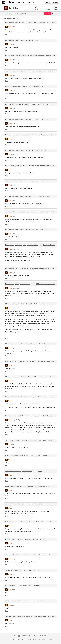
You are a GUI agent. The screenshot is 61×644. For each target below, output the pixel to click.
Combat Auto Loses (48, 416)
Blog (36, 636)
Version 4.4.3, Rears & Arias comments (15, 616)
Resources (28, 104)
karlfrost (25, 586)
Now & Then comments (11, 586)
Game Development (21, 23)
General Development (32, 23)
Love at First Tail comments (12, 504)
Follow (48, 14)
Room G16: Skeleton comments (13, 86)
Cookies (50, 639)
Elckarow (31, 377)
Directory (30, 639)
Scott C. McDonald (41, 166)
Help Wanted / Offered (37, 269)
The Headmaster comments (12, 570)
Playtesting (34, 104)
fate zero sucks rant (41, 230)
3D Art (26, 555)
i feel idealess (47, 196)
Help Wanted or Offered (33, 56)
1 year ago (12, 27)
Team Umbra (32, 344)
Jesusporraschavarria (34, 361)
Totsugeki (31, 522)
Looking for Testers (47, 104)
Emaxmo (28, 539)
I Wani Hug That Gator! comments (14, 304)
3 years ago (12, 559)
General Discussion (25, 40)
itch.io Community (10, 23)
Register (56, 2)
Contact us (44, 636)
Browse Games (20, 2)
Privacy (43, 639)
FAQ (30, 636)
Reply (7, 35)
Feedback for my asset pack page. (47, 71)
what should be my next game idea (44, 135)
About (24, 636)
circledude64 (39, 196)
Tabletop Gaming (20, 104)
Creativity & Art (19, 555)
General (17, 40)
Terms (36, 639)
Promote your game (52, 166)
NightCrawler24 (35, 616)
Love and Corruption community (13, 416)
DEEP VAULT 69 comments (12, 539)
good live (38, 40)
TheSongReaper (29, 486)
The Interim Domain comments (13, 440)
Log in (48, 2)
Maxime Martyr (27, 601)
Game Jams (30, 2)
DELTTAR (27, 504)
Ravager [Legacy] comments (12, 486)
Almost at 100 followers (42, 150)
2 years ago (12, 401)
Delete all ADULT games (42, 119)
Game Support (39, 181)
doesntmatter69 (31, 440)
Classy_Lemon (28, 456)
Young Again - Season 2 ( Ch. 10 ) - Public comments (18, 397)
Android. (40, 471)
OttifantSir (40, 397)
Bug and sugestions (27, 416)
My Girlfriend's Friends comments (14, 522)
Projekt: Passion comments (12, 456)
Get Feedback (30, 71)
